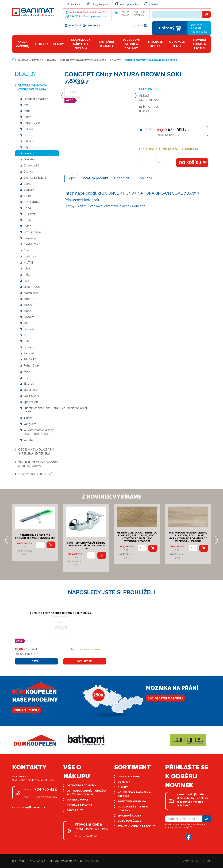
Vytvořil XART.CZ (196, 861)
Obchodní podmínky (82, 785)
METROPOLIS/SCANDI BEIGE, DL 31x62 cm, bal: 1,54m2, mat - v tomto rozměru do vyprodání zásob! (137, 537)
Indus (27, 274)
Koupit (85, 661)
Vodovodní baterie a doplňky (131, 44)
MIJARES (29, 299)
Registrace (92, 25)
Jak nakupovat (78, 799)
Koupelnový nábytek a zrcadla (81, 44)
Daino (27, 184)
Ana (26, 105)
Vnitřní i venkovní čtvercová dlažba (83, 60)
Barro (27, 117)
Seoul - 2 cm (31, 390)
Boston (28, 135)
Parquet (29, 353)
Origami (29, 347)
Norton (28, 335)
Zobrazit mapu (26, 710)
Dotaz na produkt (95, 178)
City (26, 147)
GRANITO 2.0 (32, 244)
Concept (115, 60)
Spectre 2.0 (31, 402)
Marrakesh (31, 293)
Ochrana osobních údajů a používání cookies (86, 792)
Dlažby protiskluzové (35, 474)
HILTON (29, 262)
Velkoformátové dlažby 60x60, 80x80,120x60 (39, 432)
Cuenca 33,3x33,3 (35, 178)
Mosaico (29, 317)
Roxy (27, 372)
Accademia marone (36, 99)
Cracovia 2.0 (31, 165)
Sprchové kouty (155, 44)
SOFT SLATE (32, 396)
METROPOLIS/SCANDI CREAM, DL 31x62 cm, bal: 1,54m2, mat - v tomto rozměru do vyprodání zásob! (188, 537)
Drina (27, 208)
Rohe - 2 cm (31, 365)
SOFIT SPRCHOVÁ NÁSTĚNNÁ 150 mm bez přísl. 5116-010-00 (86, 545)
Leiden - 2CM (32, 287)
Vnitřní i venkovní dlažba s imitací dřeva (38, 464)
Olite (27, 341)
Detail (36, 661)
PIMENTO (30, 359)
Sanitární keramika (106, 44)
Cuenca (28, 172)
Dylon (27, 226)
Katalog (38, 60)
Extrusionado (32, 232)
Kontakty (151, 4)
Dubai (27, 220)
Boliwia (28, 129)
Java (26, 281)
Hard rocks (31, 256)
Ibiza (27, 268)
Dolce (27, 196)
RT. (26, 378)
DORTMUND (32, 202)
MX (26, 323)
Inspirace (73, 4)
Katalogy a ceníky (126, 4)
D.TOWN (29, 214)
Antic (27, 111)
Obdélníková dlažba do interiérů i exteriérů (36, 451)
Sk (140, 25)
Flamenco (30, 238)
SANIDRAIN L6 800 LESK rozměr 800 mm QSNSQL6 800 (35, 536)
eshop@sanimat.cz (96, 16)
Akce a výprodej (23, 44)
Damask (29, 190)
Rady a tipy (75, 810)
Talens (28, 418)
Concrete (29, 159)
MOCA (28, 305)
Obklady (42, 44)
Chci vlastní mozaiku (165, 698)
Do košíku (193, 162)
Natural (29, 329)
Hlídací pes (144, 178)
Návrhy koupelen (98, 4)
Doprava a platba (79, 805)
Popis (71, 178)
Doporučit (122, 178)
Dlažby (59, 44)
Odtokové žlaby (177, 44)
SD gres (29, 384)
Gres (27, 250)
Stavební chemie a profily (199, 44)
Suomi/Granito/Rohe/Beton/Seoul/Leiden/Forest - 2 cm (55, 410)
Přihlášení (72, 25)
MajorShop (92, 861)
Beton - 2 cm (32, 123)
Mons (27, 311)
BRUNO (29, 141)
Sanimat (23, 60)
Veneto (28, 440)
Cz (134, 25)
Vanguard (30, 424)
